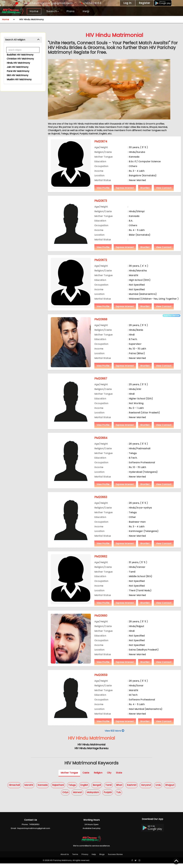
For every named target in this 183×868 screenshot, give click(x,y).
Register (145, 3)
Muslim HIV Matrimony (19, 79)
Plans (71, 11)
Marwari (77, 797)
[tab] (23, 40)
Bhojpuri (170, 790)
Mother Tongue (69, 777)
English (84, 790)
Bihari (119, 790)
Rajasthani (58, 790)
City (109, 777)
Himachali (14, 790)
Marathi (29, 790)
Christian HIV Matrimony (20, 59)
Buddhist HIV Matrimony (20, 55)
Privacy (85, 859)
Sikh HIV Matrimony (18, 75)
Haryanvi (146, 790)
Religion (98, 777)
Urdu (158, 790)
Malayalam (93, 797)
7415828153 (91, 3)
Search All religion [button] (15, 40)
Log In (128, 3)
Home (34, 11)
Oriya (65, 797)
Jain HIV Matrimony (18, 67)
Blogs (102, 859)
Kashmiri (132, 790)
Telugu (72, 790)
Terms (75, 859)
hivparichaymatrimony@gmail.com (44, 3)
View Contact (164, 192)
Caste (86, 777)
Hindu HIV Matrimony (18, 63)
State (119, 777)
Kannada (43, 790)
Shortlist (145, 192)
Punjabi (108, 797)
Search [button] (53, 11)
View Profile (103, 192)
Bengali (97, 790)
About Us (65, 859)
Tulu (119, 797)
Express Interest (125, 192)
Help (86, 11)
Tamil (108, 790)
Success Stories (115, 859)
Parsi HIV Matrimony (18, 71)
